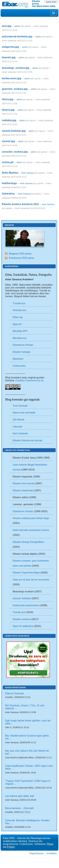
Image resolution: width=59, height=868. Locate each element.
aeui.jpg (6, 26)
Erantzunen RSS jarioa (21, 258)
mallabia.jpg (9, 120)
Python (11, 847)
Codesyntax (19, 366)
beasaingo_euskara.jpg (16, 68)
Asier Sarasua (27, 173)
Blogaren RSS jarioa (20, 254)
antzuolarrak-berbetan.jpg (17, 36)
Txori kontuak (20, 406)
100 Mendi (18, 420)
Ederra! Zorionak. (15, 693)
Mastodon (18, 359)
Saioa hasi (51, 2)
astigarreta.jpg (10, 47)
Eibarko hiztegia (21, 352)
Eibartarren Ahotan (23, 345)
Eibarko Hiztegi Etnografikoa (28, 542)
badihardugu (9, 183)
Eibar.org (18, 317)
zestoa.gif (8, 162)
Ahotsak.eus (19, 310)
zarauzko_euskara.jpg (15, 152)
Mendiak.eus (20, 338)
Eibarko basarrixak (23, 490)
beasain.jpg (9, 57)
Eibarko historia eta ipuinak (28, 440)
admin (17, 26)
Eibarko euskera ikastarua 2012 (20, 204)
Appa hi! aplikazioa (23, 626)
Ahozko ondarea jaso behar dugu (31, 518)
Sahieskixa (8, 194)
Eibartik (9, 225)
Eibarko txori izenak (23, 483)
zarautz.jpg (8, 141)
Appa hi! (17, 324)
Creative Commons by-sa (29, 380)
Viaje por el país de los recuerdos (31, 580)
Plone (50, 844)
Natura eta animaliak (24, 413)
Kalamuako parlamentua (26, 605)
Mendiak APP (20, 331)
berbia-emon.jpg (11, 78)
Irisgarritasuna (36, 853)
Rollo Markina (10, 173)
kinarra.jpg (8, 110)
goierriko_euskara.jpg (15, 89)
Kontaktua (52, 853)
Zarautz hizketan (22, 598)
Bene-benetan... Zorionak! (19, 808)
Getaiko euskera (22, 619)
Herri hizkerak (20, 433)
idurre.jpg (8, 99)
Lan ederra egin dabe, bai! (20, 796)
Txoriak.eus (19, 303)
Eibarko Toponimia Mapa (27, 573)
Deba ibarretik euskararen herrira (31, 530)
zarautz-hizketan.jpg (14, 131)
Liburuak (17, 427)
